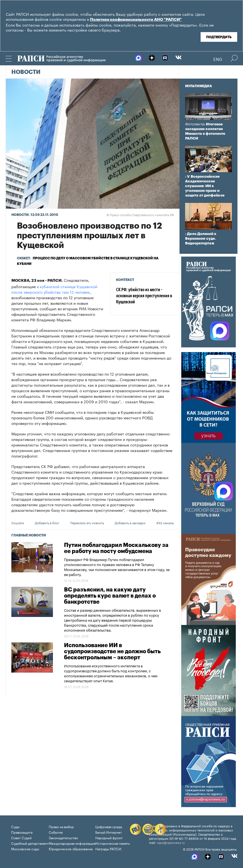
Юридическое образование (71, 848)
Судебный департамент (30, 843)
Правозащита (22, 832)
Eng (218, 59)
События (56, 832)
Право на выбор (61, 826)
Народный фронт (109, 837)
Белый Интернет (109, 832)
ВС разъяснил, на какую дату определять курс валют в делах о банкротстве (110, 596)
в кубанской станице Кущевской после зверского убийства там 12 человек (54, 289)
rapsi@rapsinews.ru (171, 842)
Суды (15, 826)
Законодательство (63, 837)
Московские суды (25, 848)
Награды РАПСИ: (109, 848)
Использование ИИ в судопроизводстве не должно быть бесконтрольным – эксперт (112, 652)
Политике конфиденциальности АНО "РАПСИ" (136, 20)
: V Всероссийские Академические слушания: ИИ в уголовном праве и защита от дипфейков (205, 186)
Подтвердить (219, 37)
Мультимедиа (199, 86)
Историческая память (113, 843)
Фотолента (195, 124)
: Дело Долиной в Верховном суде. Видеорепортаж (201, 238)
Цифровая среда (109, 826)
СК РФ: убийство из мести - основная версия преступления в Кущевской (144, 296)
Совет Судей (21, 837)
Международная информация (72, 843)
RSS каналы (165, 523)
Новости (26, 72)
